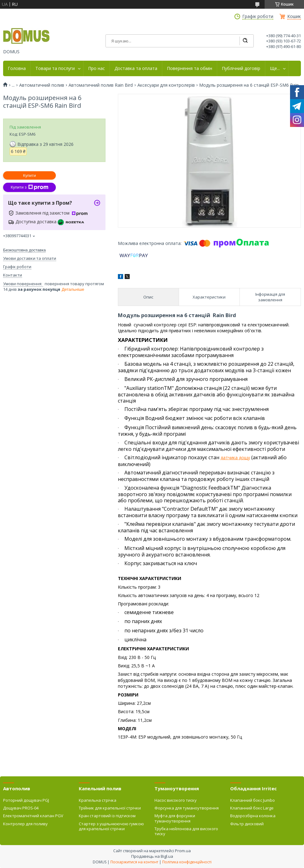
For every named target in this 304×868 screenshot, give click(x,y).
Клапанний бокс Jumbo (253, 800)
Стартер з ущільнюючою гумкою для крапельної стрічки (111, 826)
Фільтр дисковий (247, 824)
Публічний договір (241, 68)
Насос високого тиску (176, 800)
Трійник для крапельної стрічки (110, 808)
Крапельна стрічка (98, 800)
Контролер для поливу (25, 824)
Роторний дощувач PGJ (26, 800)
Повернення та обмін (190, 68)
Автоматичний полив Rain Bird (101, 85)
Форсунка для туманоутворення (187, 808)
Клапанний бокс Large (252, 808)
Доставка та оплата (136, 68)
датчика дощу (235, 458)
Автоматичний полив (42, 85)
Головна (17, 68)
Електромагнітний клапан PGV (33, 816)
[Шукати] (245, 41)
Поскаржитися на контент (134, 862)
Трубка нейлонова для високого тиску (186, 831)
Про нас (96, 68)
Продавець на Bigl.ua (152, 856)
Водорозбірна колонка (253, 816)
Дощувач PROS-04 (21, 808)
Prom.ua (183, 851)
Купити (29, 175)
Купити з (29, 187)
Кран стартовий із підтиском (107, 816)
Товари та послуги (55, 68)
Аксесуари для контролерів (166, 85)
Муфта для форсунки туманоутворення (175, 818)
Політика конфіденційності (187, 862)
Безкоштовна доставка (24, 250)
